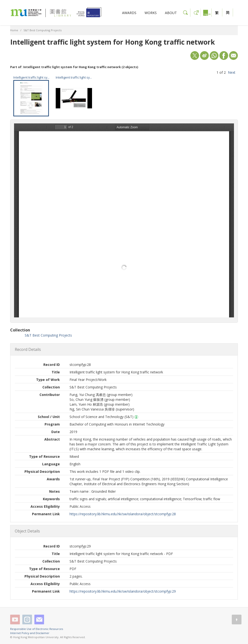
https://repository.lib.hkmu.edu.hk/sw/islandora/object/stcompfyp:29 (123, 591)
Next (232, 72)
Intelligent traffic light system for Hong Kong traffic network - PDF (31, 77)
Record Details (28, 349)
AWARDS (129, 13)
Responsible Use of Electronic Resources (37, 629)
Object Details (27, 531)
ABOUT (171, 13)
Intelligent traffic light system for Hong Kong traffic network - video (74, 77)
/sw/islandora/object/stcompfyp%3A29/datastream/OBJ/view (124, 220)
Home (14, 30)
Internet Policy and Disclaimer (30, 633)
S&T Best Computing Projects (43, 30)
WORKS (151, 13)
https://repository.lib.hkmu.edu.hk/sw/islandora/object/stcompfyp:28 (123, 514)
